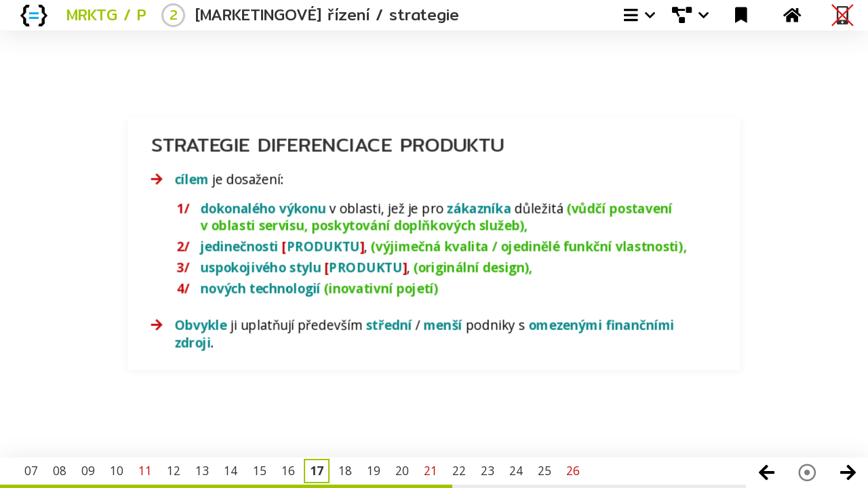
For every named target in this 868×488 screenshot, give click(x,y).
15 (260, 470)
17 (317, 470)
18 (345, 470)
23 (488, 470)
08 (60, 470)
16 (288, 470)
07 (31, 470)
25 (545, 470)
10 (117, 470)
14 (231, 470)
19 (374, 470)
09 (88, 470)
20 (402, 470)
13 (202, 470)
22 (459, 470)
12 (174, 470)
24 (516, 470)
